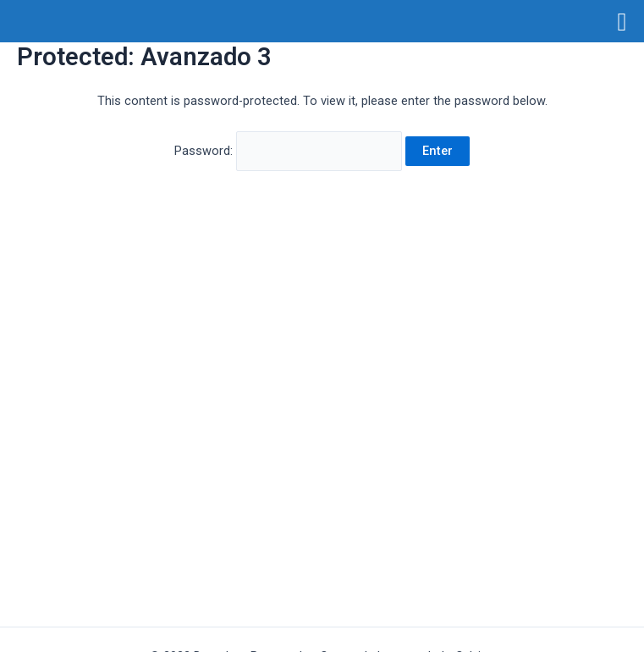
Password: (289, 151)
